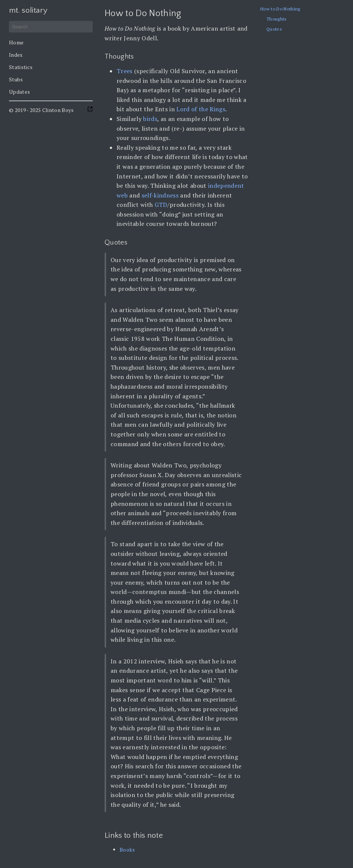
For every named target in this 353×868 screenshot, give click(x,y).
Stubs (16, 79)
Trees (125, 71)
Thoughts (277, 19)
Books (127, 850)
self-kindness (160, 195)
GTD (161, 205)
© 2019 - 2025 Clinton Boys (41, 110)
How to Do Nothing (280, 9)
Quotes (274, 29)
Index (16, 55)
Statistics (21, 67)
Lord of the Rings (201, 109)
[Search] (51, 27)
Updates (19, 92)
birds (150, 119)
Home (16, 42)
